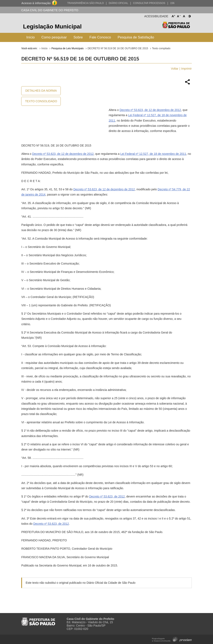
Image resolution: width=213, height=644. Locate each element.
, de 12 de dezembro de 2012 (162, 110)
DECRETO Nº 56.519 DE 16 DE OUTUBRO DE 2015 (118, 48)
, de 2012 (119, 496)
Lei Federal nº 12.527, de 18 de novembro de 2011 (153, 154)
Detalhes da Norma (41, 91)
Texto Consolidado (41, 101)
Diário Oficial (118, 3)
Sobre (78, 37)
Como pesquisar (54, 37)
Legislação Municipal (52, 26)
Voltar (175, 69)
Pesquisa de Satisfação (136, 37)
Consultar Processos (149, 3)
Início (31, 37)
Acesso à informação (36, 3)
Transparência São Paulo (85, 3)
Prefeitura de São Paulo (176, 27)
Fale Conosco (100, 37)
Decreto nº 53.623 (131, 110)
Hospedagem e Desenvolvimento (172, 639)
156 (172, 3)
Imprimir (186, 69)
